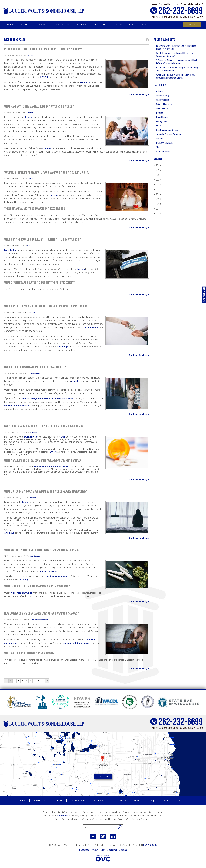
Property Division (164, 143)
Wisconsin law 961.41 (21, 593)
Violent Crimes (34, 373)
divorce (29, 117)
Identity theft (11, 250)
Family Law (161, 121)
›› (47, 681)
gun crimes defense (73, 643)
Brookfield (62, 816)
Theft (29, 246)
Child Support (162, 100)
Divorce (30, 113)
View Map (103, 776)
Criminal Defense (164, 104)
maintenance (91, 327)
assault (75, 381)
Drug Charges (35, 556)
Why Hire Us (26, 25)
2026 (157, 165)
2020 (157, 194)
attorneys (85, 82)
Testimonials (82, 25)
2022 (157, 185)
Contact (145, 25)
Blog (131, 25)
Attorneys (43, 25)
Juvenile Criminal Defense (169, 134)
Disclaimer (112, 850)
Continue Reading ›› (139, 94)
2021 (157, 189)
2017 (157, 209)
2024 (157, 175)
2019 (157, 199)
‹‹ (6, 681)
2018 (157, 204)
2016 (157, 214)
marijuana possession (57, 576)
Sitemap (123, 850)
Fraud (159, 126)
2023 (157, 180)
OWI (63, 437)
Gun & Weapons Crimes (39, 620)
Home (10, 25)
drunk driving (30, 437)
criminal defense (13, 405)
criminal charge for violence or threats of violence (48, 398)
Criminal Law (162, 108)
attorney (47, 148)
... (43, 681)
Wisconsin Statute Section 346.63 (51, 467)
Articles (118, 25)
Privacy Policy (98, 850)
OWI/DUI (30, 55)
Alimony (31, 313)
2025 (157, 170)
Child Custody (163, 96)
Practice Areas (62, 25)
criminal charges (49, 571)
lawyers (81, 269)
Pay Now (192, 25)
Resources (84, 850)
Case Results (101, 25)
